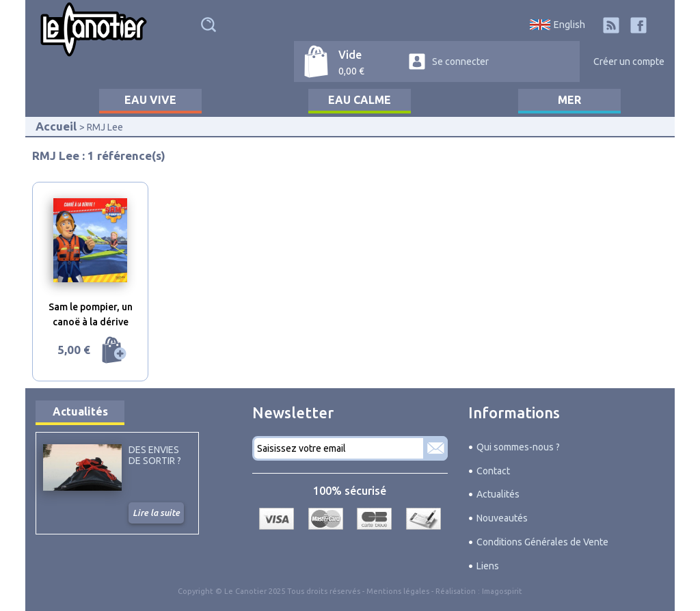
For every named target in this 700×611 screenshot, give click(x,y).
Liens (488, 566)
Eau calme (360, 100)
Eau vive (150, 100)
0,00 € (351, 71)
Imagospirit (502, 591)
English (569, 25)
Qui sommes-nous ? (518, 447)
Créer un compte (629, 62)
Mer (569, 100)
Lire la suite (156, 513)
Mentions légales (398, 591)
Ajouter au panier (114, 350)
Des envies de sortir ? (155, 455)
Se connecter (460, 62)
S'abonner (435, 448)
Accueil (56, 126)
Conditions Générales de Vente (542, 542)
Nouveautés (502, 518)
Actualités (80, 411)
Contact (493, 471)
